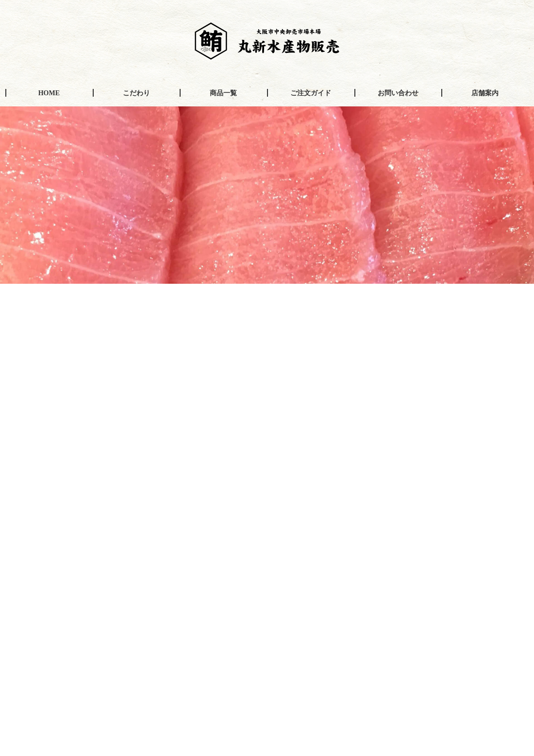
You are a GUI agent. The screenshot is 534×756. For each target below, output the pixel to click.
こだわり (136, 93)
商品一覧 (223, 93)
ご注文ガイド (311, 93)
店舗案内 (485, 93)
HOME (49, 93)
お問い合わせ (398, 93)
